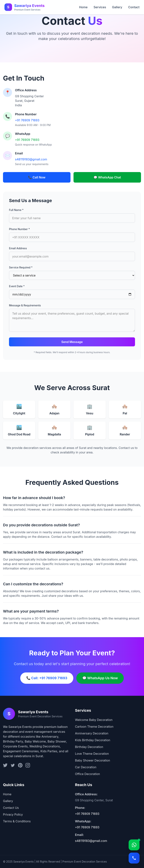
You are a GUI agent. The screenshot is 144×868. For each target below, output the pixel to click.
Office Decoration (87, 774)
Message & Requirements (25, 305)
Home (83, 7)
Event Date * (17, 286)
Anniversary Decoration (92, 733)
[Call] (134, 858)
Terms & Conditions (17, 821)
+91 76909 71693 (27, 120)
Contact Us (11, 808)
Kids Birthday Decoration (93, 740)
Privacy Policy (13, 814)
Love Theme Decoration (92, 754)
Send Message (72, 342)
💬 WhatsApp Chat (107, 177)
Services (100, 7)
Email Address (18, 248)
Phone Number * (19, 229)
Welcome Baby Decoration (94, 720)
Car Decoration (86, 767)
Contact (134, 7)
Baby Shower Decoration (93, 760)
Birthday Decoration (89, 747)
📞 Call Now (37, 177)
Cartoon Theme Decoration (94, 727)
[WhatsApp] (134, 845)
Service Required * (21, 267)
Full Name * (16, 210)
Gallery (117, 7)
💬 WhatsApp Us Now (100, 678)
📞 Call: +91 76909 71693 (47, 678)
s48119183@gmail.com (31, 159)
